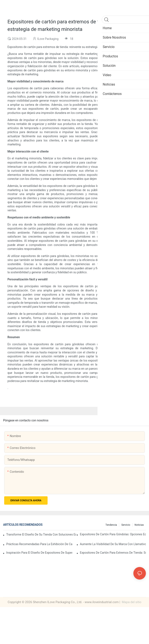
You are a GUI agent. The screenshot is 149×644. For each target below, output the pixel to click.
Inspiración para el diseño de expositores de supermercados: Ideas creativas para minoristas (39, 553)
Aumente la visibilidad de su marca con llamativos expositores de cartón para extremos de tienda (113, 544)
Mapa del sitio (131, 602)
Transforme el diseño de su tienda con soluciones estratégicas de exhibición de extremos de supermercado (41, 534)
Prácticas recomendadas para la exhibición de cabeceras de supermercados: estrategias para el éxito (39, 544)
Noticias (139, 525)
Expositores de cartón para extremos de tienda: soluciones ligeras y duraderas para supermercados (113, 553)
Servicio (126, 525)
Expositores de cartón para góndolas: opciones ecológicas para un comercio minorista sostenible (113, 534)
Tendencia (111, 525)
